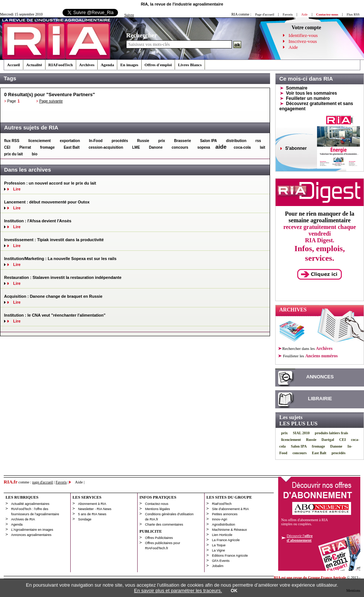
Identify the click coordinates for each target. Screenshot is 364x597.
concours (180, 147)
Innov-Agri (220, 519)
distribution (236, 141)
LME (136, 147)
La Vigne (218, 550)
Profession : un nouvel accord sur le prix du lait (50, 183)
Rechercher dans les (307, 348)
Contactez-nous (157, 504)
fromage (47, 147)
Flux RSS (353, 14)
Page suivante (51, 101)
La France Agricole (226, 540)
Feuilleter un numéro (308, 98)
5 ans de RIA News (92, 514)
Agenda (107, 65)
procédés (120, 141)
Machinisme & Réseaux (230, 530)
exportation (70, 141)
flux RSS (12, 141)
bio (35, 154)
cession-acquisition (106, 147)
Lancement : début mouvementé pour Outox (47, 202)
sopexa (203, 147)
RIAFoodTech (61, 65)
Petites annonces (225, 514)
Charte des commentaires (164, 525)
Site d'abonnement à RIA (230, 509)
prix (162, 141)
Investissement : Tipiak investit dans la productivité (54, 240)
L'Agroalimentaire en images (32, 530)
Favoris (288, 14)
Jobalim (218, 566)
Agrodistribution (224, 525)
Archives (87, 65)
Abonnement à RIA (92, 504)
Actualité (34, 65)
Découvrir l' (300, 538)
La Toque (219, 545)
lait (262, 147)
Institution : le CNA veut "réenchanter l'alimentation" (55, 315)
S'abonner (296, 148)
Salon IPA (209, 141)
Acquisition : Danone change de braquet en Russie (53, 296)
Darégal (328, 440)
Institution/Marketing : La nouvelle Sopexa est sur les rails (60, 259)
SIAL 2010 (301, 433)
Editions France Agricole (230, 556)
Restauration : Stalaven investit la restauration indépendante (63, 277)
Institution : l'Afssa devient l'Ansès (38, 221)
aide (221, 147)
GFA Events (221, 561)
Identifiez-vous (303, 35)
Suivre (129, 15)
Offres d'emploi (158, 65)
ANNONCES (320, 377)
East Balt (72, 147)
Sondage (85, 519)
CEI (7, 147)
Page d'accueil (265, 14)
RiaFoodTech (222, 504)
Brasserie (183, 141)
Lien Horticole (222, 535)
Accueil (14, 65)
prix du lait (14, 154)
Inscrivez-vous (303, 41)
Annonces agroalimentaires (31, 535)
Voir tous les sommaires (311, 93)
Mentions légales (158, 509)
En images (129, 65)
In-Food (96, 141)
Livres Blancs (190, 65)
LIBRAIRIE (320, 399)
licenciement (40, 141)
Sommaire (297, 88)
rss (258, 141)
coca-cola (242, 147)
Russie (143, 141)
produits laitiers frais (331, 433)
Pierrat (25, 147)
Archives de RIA (23, 519)
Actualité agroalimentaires (30, 504)
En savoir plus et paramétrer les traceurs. (178, 591)
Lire (17, 189)
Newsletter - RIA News (95, 509)
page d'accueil (43, 482)
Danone (156, 147)
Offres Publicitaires (159, 538)
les (310, 356)
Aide (293, 47)
